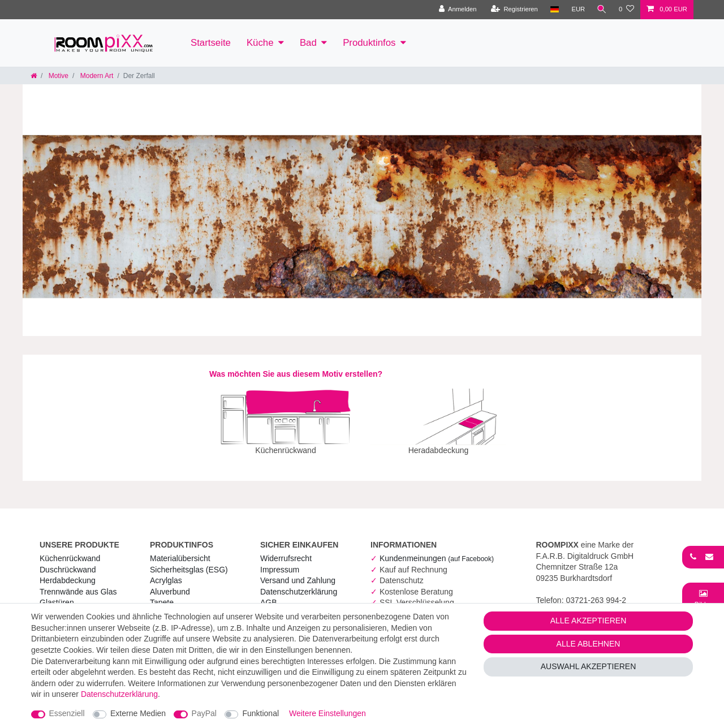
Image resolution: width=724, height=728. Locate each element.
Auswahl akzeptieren (589, 666)
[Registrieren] (513, 10)
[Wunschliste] (626, 10)
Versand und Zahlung (298, 572)
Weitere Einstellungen (327, 713)
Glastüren (57, 595)
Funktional (260, 713)
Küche (260, 43)
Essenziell (67, 713)
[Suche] (601, 10)
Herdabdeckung (68, 572)
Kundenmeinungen (437, 550)
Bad (308, 43)
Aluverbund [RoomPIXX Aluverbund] (170, 584)
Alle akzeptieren (589, 621)
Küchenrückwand (70, 550)
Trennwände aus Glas (78, 584)
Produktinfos (369, 43)
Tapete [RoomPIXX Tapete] (162, 595)
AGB (269, 595)
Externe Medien (138, 713)
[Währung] (577, 10)
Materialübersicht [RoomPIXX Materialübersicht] (180, 550)
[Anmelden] (456, 10)
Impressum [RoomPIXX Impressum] (280, 562)
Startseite (211, 43)
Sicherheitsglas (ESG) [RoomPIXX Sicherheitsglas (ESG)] (189, 562)
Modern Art (96, 76)
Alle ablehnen (589, 644)
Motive (57, 76)
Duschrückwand (68, 562)
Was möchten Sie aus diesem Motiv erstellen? (296, 374)
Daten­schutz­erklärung (299, 584)
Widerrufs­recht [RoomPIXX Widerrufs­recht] (286, 550)
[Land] (553, 10)
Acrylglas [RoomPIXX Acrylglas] (166, 572)
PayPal (204, 713)
